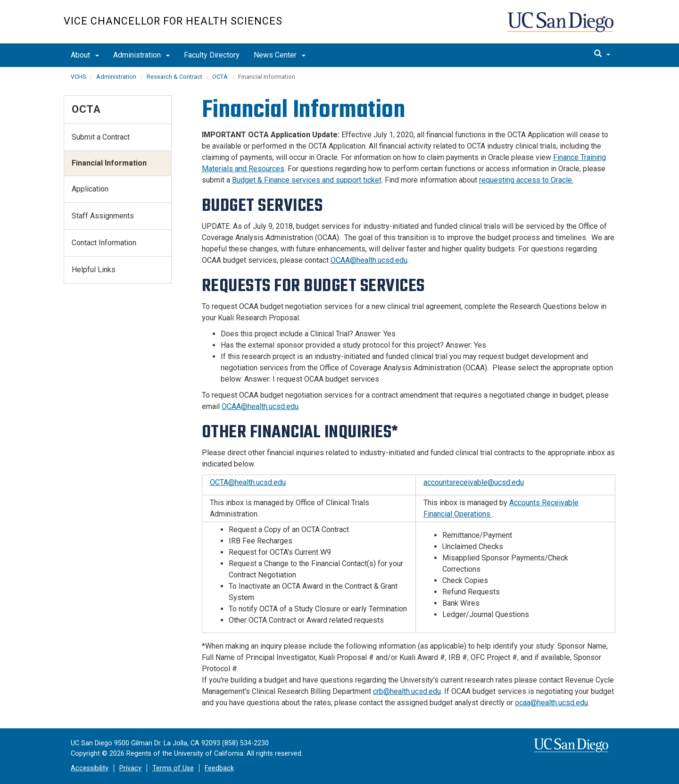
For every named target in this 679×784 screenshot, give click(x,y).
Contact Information (104, 243)
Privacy (130, 768)
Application (90, 189)
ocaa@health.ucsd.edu (551, 703)
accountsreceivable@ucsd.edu (474, 482)
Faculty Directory (212, 55)
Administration (141, 55)
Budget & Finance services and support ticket (307, 180)
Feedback (219, 768)
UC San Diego (561, 27)
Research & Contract (175, 77)
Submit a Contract (101, 137)
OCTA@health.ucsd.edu (248, 482)
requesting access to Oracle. (526, 180)
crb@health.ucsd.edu (407, 691)
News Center (280, 55)
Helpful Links (94, 270)
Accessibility (90, 768)
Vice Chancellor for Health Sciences (173, 21)
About (85, 55)
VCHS (78, 77)
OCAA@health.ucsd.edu (369, 260)
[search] (602, 54)
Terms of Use (173, 768)
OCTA (220, 77)
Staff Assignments (103, 216)
